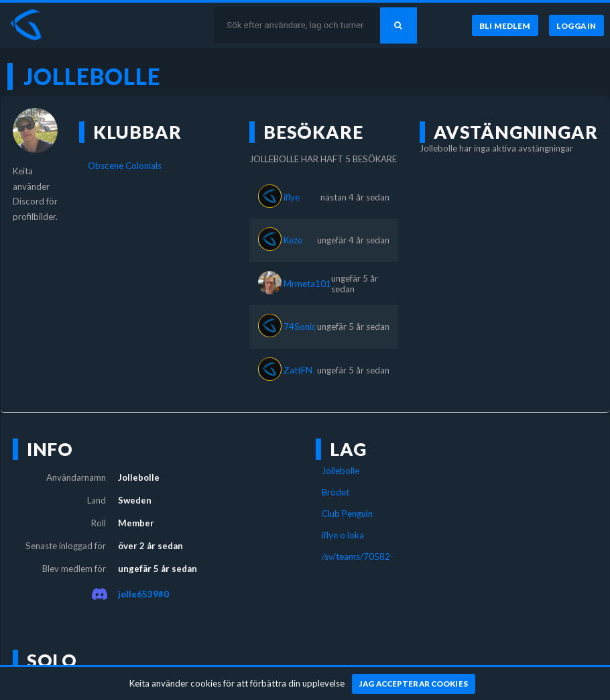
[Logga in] (576, 25)
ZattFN (298, 370)
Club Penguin (347, 514)
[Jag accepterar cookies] (414, 684)
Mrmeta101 (307, 284)
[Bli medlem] (505, 25)
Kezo (293, 240)
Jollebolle (341, 471)
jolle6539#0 (143, 594)
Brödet (335, 492)
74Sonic (300, 327)
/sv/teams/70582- (358, 557)
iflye (292, 197)
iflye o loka (343, 535)
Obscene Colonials (125, 166)
